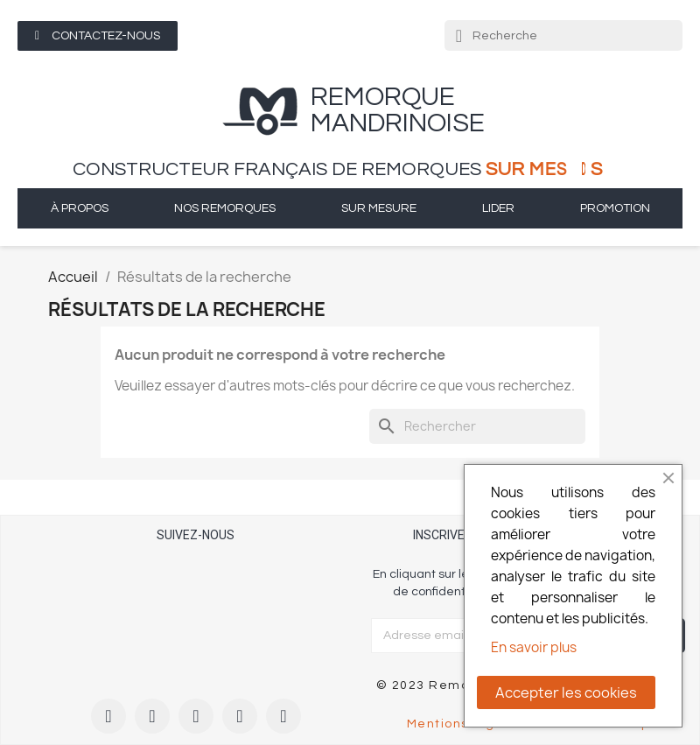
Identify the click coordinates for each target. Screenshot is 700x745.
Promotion (615, 208)
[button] (98, 36)
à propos (80, 208)
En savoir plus (534, 647)
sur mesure (379, 208)
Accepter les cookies (566, 692)
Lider (498, 208)
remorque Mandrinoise (398, 110)
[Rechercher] (477, 426)
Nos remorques (225, 208)
